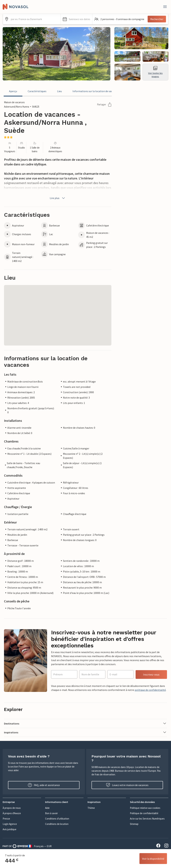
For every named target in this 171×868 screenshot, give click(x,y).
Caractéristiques (37, 91)
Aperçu (13, 91)
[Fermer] (165, 7)
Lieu (59, 91)
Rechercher (157, 19)
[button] (76, 19)
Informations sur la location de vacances (96, 91)
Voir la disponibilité (153, 859)
